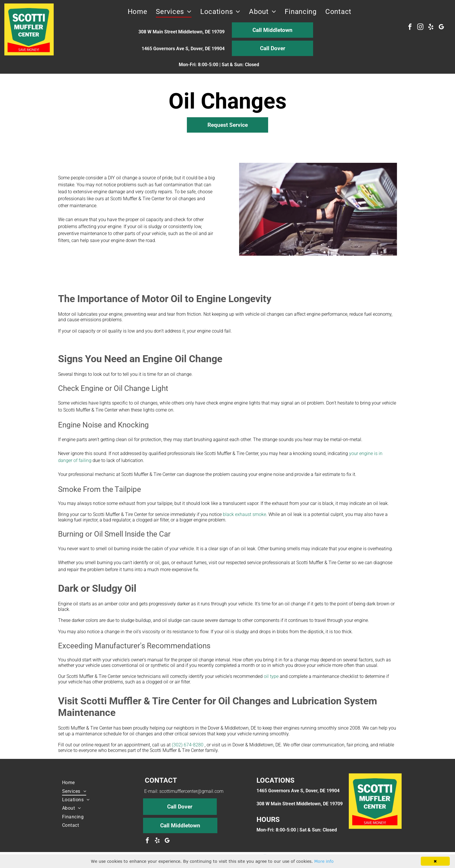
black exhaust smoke (244, 514)
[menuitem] (138, 12)
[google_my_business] (441, 28)
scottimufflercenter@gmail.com (191, 791)
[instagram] (420, 28)
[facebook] (410, 28)
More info (324, 861)
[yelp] (431, 28)
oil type (271, 676)
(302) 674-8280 (188, 745)
